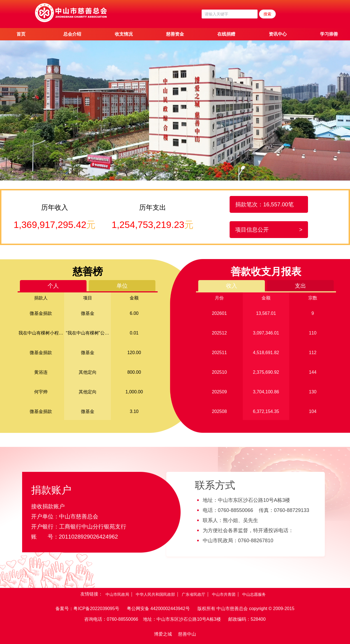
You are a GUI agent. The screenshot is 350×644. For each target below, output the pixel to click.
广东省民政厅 (193, 594)
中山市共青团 (224, 594)
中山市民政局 (117, 594)
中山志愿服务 (254, 594)
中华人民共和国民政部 (155, 594)
